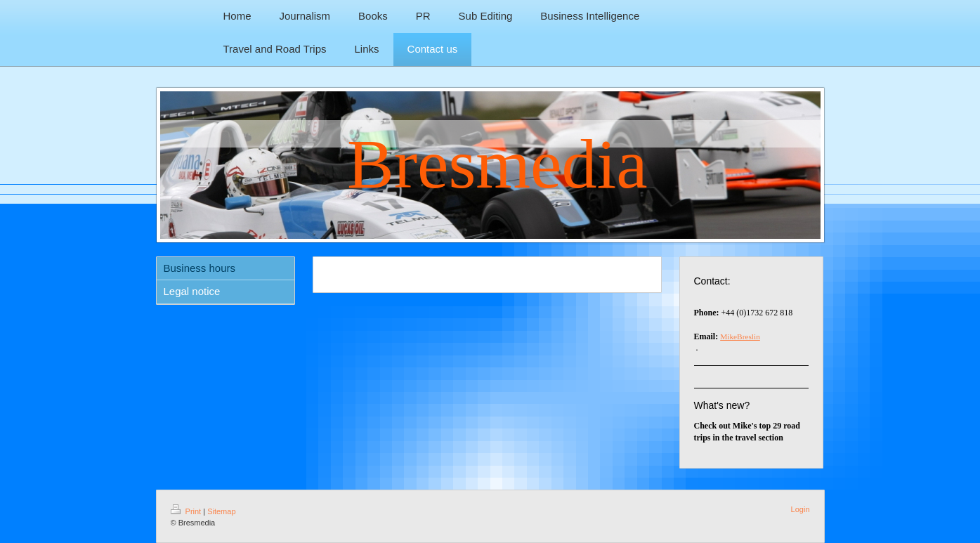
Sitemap (221, 511)
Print (187, 511)
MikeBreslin (740, 336)
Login (801, 509)
